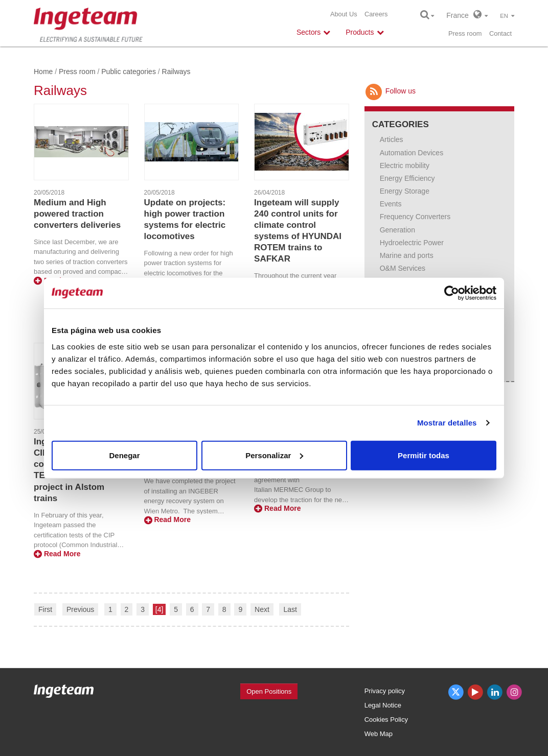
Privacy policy (385, 691)
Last (290, 609)
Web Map (379, 734)
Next (262, 609)
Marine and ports (407, 255)
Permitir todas (424, 455)
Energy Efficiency (407, 178)
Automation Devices (412, 153)
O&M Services (403, 268)
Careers (376, 14)
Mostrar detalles (447, 423)
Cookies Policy (386, 719)
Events (391, 204)
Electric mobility (405, 166)
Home (43, 72)
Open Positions (269, 691)
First (45, 609)
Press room (465, 33)
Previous (80, 609)
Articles (392, 139)
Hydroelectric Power (412, 243)
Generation (397, 230)
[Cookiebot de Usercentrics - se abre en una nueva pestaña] (452, 293)
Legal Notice (383, 705)
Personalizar (274, 455)
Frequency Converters (415, 217)
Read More (57, 554)
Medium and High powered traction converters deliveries (77, 214)
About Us (344, 14)
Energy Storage (405, 191)
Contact (500, 33)
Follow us (390, 91)
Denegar (124, 455)
